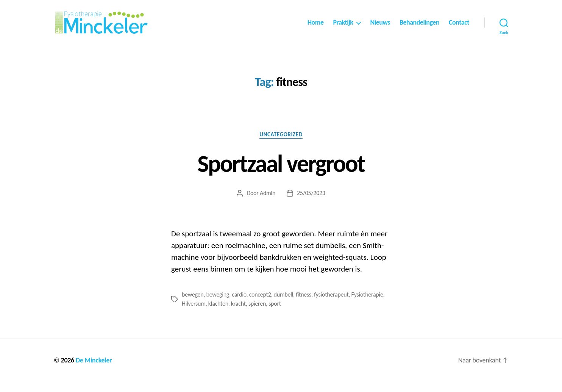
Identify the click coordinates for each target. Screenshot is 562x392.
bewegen (193, 305)
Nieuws (380, 27)
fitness (304, 305)
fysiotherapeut (331, 305)
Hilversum (194, 314)
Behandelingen (419, 27)
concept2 (260, 305)
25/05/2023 (311, 203)
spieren (257, 314)
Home (316, 27)
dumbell (283, 305)
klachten (218, 314)
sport (275, 314)
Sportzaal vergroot (281, 173)
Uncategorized (281, 144)
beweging (218, 305)
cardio (239, 305)
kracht (238, 314)
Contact (459, 27)
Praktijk (343, 27)
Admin (268, 203)
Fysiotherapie (367, 305)
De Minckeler (94, 370)
